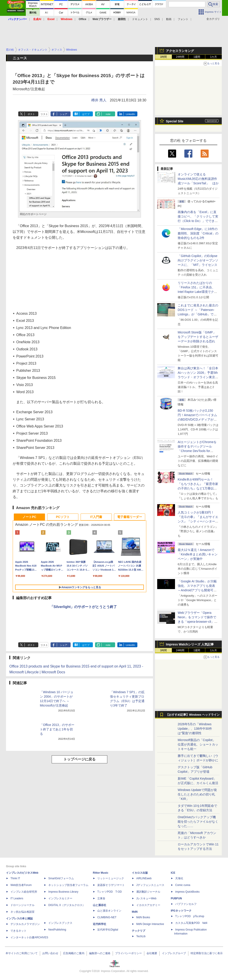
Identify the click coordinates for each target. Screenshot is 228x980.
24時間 (180, 57)
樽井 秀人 (99, 100)
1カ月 (214, 57)
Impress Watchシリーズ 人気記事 (190, 644)
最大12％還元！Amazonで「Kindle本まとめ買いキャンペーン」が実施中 (198, 554)
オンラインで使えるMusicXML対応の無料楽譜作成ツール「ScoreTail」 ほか (198, 179)
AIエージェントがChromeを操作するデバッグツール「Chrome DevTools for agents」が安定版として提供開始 (198, 451)
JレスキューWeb (146, 898)
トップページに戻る (79, 759)
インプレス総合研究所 (24, 892)
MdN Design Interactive (150, 924)
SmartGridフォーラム (61, 878)
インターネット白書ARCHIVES (29, 937)
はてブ (86, 114)
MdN (135, 912)
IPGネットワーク (181, 911)
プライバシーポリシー (128, 953)
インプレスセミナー (60, 898)
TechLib (141, 936)
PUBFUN (176, 898)
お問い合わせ (50, 953)
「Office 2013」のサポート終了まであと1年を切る (57, 729)
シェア (64, 114)
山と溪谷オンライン (109, 911)
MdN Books (143, 917)
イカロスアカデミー (148, 905)
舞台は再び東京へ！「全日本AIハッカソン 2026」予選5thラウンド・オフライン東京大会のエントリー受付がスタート (198, 377)
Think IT (15, 878)
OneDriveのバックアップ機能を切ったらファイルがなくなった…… (198, 822)
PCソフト (63, 517)
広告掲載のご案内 (74, 953)
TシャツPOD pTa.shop (190, 916)
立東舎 (101, 898)
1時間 (164, 57)
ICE (173, 873)
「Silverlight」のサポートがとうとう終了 (83, 607)
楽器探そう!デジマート (111, 885)
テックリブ (138, 931)
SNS (157, 19)
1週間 (197, 57)
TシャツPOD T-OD (110, 892)
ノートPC (29, 517)
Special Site (175, 121)
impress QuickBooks (187, 892)
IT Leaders (17, 898)
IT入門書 (96, 517)
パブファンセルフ (186, 904)
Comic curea (183, 885)
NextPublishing (57, 930)
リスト (44, 114)
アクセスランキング (180, 51)
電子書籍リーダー (130, 517)
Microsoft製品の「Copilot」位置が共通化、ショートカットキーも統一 (198, 744)
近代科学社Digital (108, 930)
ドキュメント (140, 19)
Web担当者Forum (21, 885)
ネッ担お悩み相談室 (22, 912)
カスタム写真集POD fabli (191, 923)
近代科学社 (100, 924)
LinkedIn (130, 114)
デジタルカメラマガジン (25, 924)
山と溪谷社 (100, 905)
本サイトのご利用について (22, 953)
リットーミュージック (111, 878)
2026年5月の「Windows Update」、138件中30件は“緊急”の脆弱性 (195, 729)
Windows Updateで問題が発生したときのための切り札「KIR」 (197, 794)
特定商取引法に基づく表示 (207, 953)
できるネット (18, 931)
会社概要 (152, 953)
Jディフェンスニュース (150, 885)
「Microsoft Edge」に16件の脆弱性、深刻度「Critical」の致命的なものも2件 (198, 233)
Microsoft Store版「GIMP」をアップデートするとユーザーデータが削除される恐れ (198, 337)
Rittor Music (101, 873)
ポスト (31, 114)
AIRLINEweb (144, 878)
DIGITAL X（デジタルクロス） (67, 905)
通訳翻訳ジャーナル (148, 892)
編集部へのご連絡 (100, 953)
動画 (169, 19)
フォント (183, 19)
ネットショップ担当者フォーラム (68, 885)
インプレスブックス (60, 923)
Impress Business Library (63, 892)
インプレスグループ (174, 953)
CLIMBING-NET (107, 917)
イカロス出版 (140, 873)
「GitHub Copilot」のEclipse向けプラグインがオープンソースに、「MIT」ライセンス (198, 260)
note (108, 114)
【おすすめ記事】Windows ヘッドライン (193, 715)
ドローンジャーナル (22, 905)
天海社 (179, 878)
